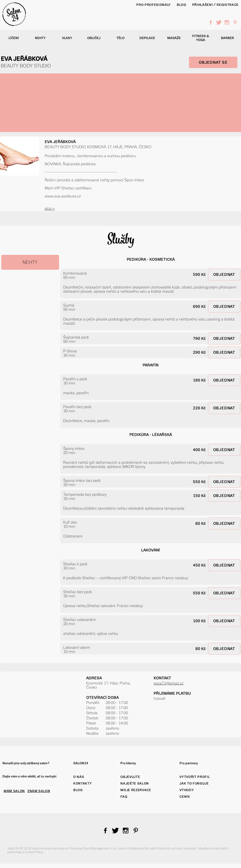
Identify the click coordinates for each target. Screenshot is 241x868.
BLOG (182, 5)
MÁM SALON (14, 791)
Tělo (120, 38)
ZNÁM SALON (39, 791)
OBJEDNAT (224, 274)
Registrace (228, 5)
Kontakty (83, 783)
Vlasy (67, 38)
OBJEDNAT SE (213, 62)
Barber (227, 38)
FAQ (124, 797)
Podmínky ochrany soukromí (177, 848)
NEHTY (30, 262)
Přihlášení (203, 5)
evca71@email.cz (168, 683)
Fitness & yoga (201, 38)
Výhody (187, 790)
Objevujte (130, 777)
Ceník (185, 797)
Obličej (94, 38)
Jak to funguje (194, 783)
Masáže (174, 38)
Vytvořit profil (195, 777)
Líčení (14, 38)
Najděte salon (135, 783)
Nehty (40, 38)
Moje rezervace (136, 790)
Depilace (147, 38)
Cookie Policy (34, 852)
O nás (79, 777)
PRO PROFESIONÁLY (154, 5)
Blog (78, 790)
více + (50, 208)
